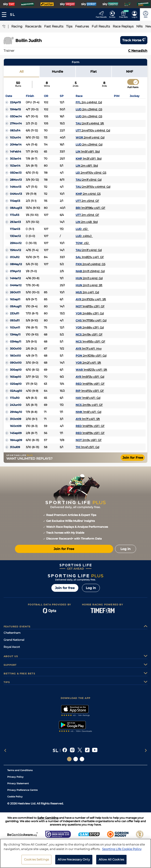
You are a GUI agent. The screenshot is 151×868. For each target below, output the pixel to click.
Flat (93, 72)
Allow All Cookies (111, 862)
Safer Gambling (48, 818)
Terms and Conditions (20, 770)
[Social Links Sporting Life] (69, 759)
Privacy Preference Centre (22, 790)
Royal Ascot (12, 647)
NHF (130, 72)
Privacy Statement (18, 783)
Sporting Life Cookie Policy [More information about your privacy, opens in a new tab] (122, 851)
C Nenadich (138, 51)
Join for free (65, 588)
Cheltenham (12, 633)
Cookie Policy (15, 797)
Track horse (134, 40)
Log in (91, 588)
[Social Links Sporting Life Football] (82, 759)
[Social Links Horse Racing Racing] (76, 759)
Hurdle (58, 72)
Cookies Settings (36, 862)
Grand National (14, 640)
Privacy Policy (15, 777)
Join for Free (133, 458)
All (22, 72)
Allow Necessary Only (74, 862)
